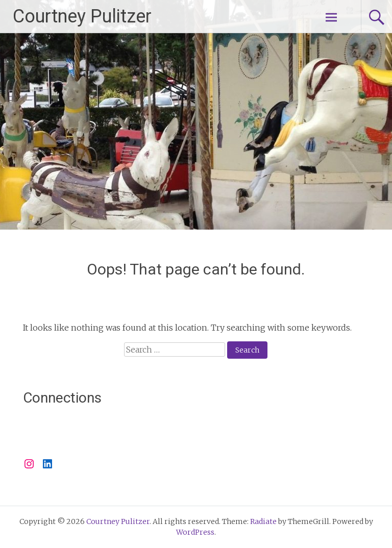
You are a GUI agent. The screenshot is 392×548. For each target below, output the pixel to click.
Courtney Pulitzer (82, 16)
